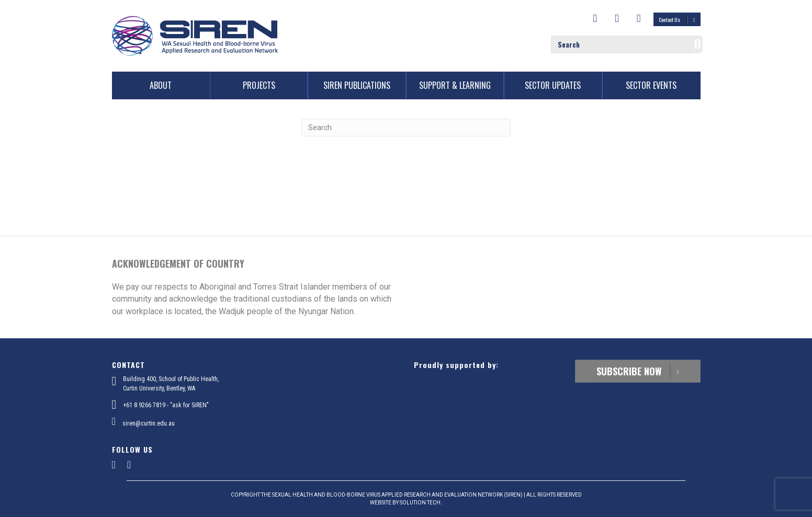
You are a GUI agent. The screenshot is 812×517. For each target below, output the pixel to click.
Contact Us (677, 19)
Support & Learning (455, 85)
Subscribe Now (638, 371)
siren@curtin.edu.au (149, 423)
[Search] (406, 128)
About (161, 85)
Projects (259, 85)
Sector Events (651, 85)
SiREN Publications (357, 85)
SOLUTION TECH (420, 503)
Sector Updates (553, 85)
